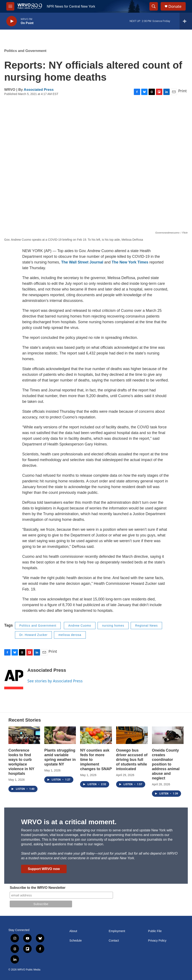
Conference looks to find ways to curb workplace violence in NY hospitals (21, 762)
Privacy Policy (157, 941)
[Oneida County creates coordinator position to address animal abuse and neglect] (168, 735)
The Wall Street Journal (82, 262)
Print (182, 91)
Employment (117, 931)
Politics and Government (25, 51)
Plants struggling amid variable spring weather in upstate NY (60, 757)
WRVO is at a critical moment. (69, 822)
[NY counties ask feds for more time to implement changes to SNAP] (96, 735)
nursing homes (113, 626)
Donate (175, 6)
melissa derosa (70, 635)
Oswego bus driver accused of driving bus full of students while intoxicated (132, 760)
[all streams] (186, 21)
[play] (12, 21)
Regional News (146, 626)
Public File (155, 931)
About (73, 931)
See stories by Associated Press (55, 681)
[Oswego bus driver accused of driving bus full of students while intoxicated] (132, 735)
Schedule (75, 941)
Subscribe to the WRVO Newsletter (38, 888)
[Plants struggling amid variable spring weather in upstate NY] (60, 735)
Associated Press (39, 90)
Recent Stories (25, 720)
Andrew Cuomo (80, 626)
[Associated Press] (14, 677)
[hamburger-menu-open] (10, 6)
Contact (114, 941)
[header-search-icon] (154, 6)
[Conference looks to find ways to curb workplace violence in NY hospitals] (24, 735)
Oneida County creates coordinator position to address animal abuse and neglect (166, 764)
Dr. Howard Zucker (34, 635)
